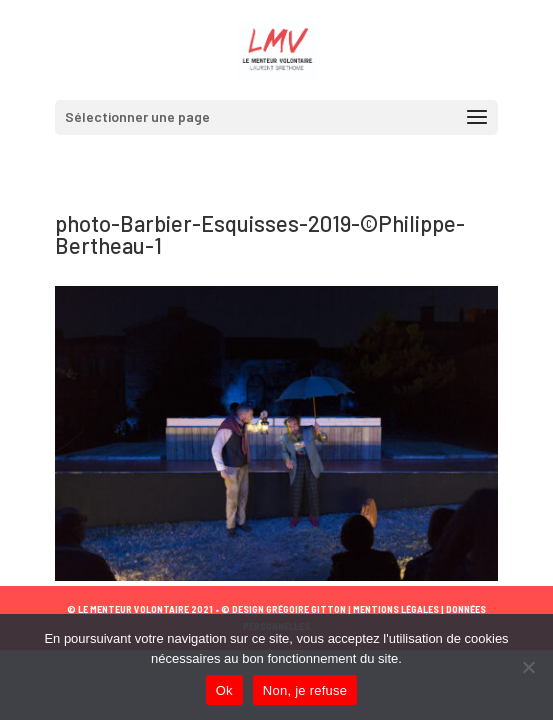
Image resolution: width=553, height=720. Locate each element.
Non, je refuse (305, 690)
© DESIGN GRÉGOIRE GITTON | (286, 609)
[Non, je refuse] (528, 667)
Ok (224, 690)
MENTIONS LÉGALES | (397, 609)
